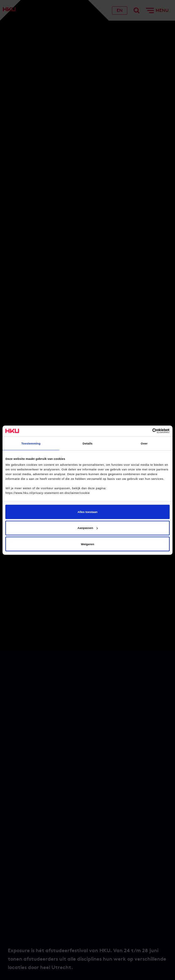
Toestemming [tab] (31, 443)
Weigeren (87, 544)
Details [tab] (87, 443)
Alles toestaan (87, 512)
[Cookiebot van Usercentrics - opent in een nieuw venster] (142, 431)
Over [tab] (144, 443)
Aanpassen (88, 528)
